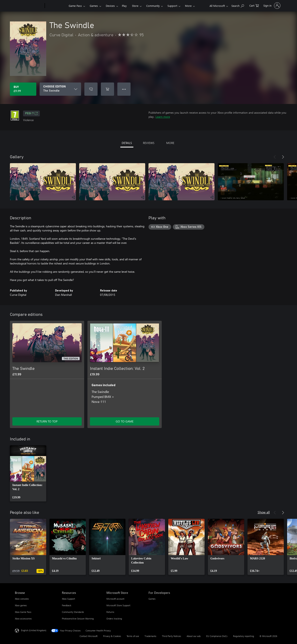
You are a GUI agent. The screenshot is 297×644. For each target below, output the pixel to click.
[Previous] (275, 157)
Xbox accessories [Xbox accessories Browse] (23, 619)
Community (153, 6)
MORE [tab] (170, 143)
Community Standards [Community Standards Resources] (73, 612)
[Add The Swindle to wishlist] (91, 89)
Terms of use (133, 636)
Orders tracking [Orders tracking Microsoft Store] (114, 619)
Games (94, 6)
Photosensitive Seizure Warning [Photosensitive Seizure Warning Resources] (78, 619)
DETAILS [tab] (127, 143)
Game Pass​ (75, 6)
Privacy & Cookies (112, 636)
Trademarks (150, 636)
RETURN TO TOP (47, 421)
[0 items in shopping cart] (254, 5)
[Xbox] (56, 6)
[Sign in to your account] (272, 6)
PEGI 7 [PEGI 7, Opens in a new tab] (31, 113)
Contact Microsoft (89, 636)
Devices (110, 6)
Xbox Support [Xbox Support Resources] (68, 599)
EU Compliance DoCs (217, 636)
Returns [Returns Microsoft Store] (110, 612)
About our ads (194, 636)
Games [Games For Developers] (152, 599)
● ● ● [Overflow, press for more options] (124, 89)
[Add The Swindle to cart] (107, 89)
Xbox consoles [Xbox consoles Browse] (22, 599)
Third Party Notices (171, 636)
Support (172, 6)
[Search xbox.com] (238, 5)
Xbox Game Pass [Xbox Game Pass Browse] (23, 612)
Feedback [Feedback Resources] (67, 605)
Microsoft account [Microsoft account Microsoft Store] (115, 599)
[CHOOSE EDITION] (60, 89)
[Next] (283, 157)
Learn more (163, 117)
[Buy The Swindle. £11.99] (23, 89)
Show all (264, 512)
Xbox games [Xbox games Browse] (21, 605)
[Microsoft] (29, 6)
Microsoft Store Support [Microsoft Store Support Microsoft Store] (118, 605)
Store (135, 6)
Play (124, 6)
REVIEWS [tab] (149, 143)
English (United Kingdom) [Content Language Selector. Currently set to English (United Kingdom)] (34, 630)
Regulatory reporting (243, 636)
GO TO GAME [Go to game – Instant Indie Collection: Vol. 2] (125, 421)
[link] (28, 473)
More (188, 6)
